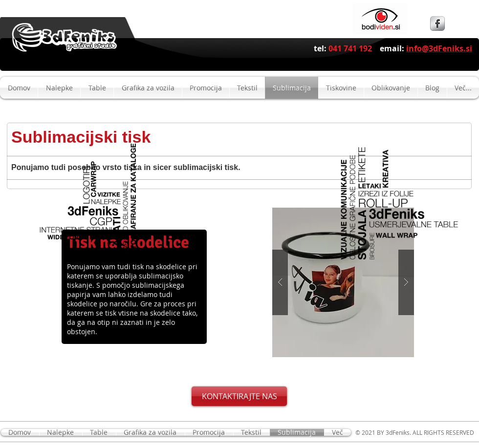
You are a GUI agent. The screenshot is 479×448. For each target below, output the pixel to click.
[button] (343, 282)
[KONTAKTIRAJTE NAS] (239, 396)
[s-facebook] (437, 23)
